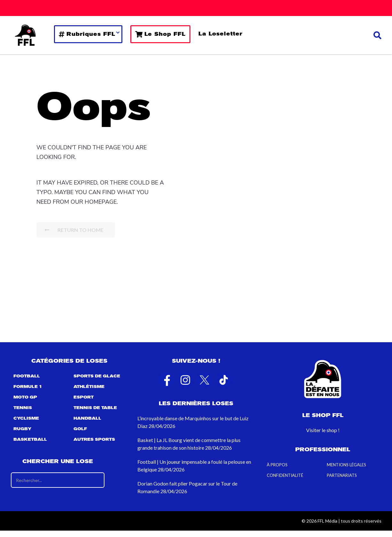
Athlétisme (89, 387)
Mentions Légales (346, 465)
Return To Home (74, 230)
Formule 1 (28, 387)
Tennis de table (95, 408)
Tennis (23, 408)
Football (27, 376)
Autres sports (94, 439)
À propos (277, 465)
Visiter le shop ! (323, 430)
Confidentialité (285, 475)
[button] (377, 35)
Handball (87, 418)
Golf (80, 429)
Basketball (30, 439)
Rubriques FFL (87, 34)
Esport (84, 397)
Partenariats (342, 475)
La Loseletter (220, 34)
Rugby (22, 429)
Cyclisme (26, 418)
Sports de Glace (97, 376)
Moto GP (25, 397)
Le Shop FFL (160, 34)
